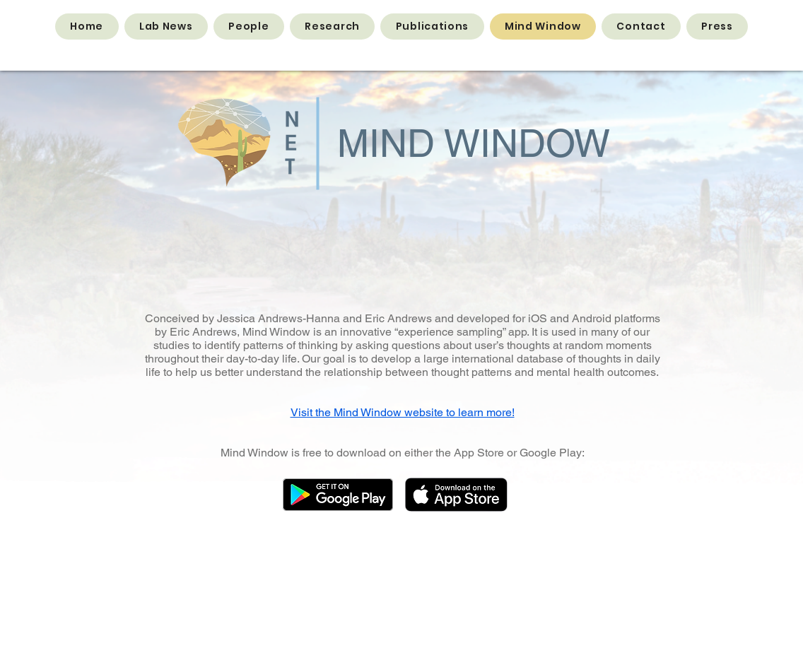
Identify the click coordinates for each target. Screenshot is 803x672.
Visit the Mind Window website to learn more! (403, 412)
